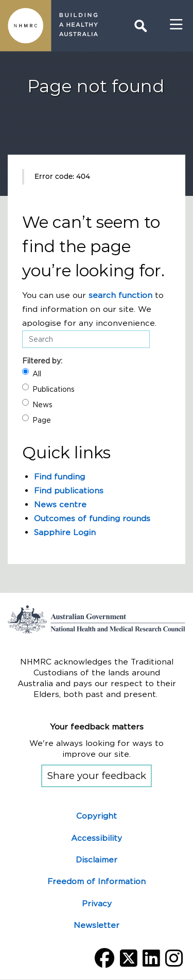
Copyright (97, 816)
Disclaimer (97, 860)
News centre (60, 504)
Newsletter (97, 925)
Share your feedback (97, 776)
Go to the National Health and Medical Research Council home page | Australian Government (97, 619)
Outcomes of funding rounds (92, 518)
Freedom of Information (97, 881)
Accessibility (97, 838)
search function (120, 295)
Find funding (59, 477)
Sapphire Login (65, 532)
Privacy (97, 903)
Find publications (69, 491)
